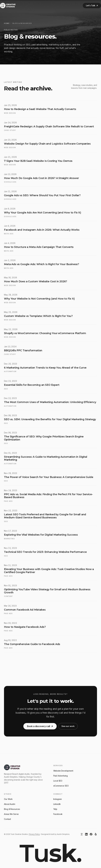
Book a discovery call (40, 728)
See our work (68, 728)
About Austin (10, 804)
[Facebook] (91, 834)
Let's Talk (92, 5)
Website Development (63, 771)
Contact (7, 819)
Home (7, 23)
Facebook (58, 814)
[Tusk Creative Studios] (8, 6)
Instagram (58, 799)
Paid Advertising (61, 776)
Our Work (8, 799)
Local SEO (58, 781)
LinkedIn (57, 804)
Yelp (55, 809)
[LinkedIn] (86, 834)
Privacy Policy (34, 834)
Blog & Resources (12, 809)
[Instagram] (82, 834)
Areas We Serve (11, 814)
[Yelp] (96, 834)
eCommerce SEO (61, 786)
